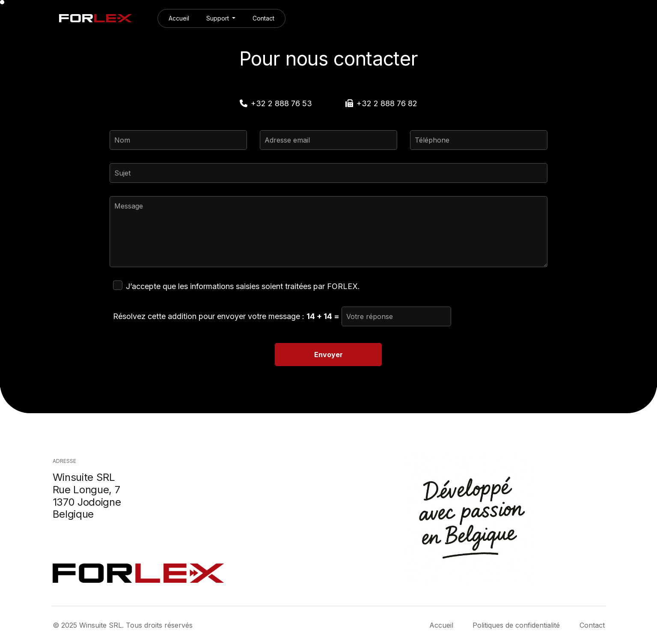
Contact (263, 18)
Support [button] (219, 18)
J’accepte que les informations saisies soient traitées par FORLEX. (243, 286)
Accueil (179, 18)
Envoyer (328, 355)
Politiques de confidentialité (516, 625)
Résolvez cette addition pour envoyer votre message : (226, 316)
